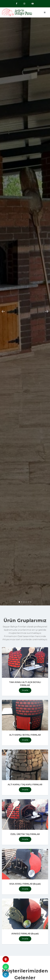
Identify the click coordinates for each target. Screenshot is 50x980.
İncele (25, 690)
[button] (3, 312)
